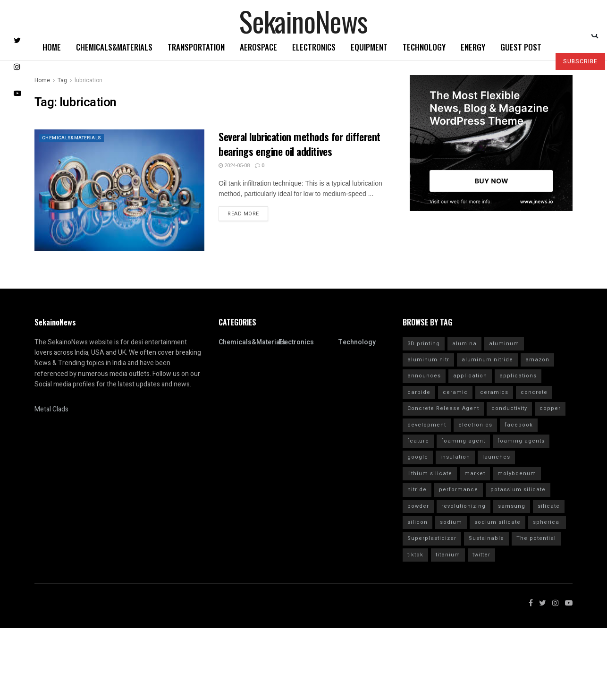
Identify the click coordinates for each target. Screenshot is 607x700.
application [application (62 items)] (470, 376)
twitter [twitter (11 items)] (481, 555)
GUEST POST (521, 47)
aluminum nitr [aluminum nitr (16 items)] (428, 360)
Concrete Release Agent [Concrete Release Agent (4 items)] (443, 408)
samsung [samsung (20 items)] (512, 506)
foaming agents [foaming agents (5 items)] (521, 441)
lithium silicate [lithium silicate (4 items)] (430, 474)
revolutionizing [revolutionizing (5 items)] (464, 506)
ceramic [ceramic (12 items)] (455, 392)
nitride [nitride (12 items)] (417, 490)
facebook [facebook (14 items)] (519, 425)
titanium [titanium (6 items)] (448, 555)
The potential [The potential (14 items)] (536, 538)
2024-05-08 (234, 166)
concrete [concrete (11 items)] (534, 392)
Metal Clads (51, 409)
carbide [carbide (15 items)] (419, 392)
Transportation (196, 47)
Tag (62, 80)
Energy (473, 47)
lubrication (89, 80)
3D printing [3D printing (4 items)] (424, 344)
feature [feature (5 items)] (418, 441)
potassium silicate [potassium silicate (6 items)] (518, 490)
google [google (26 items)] (418, 457)
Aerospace (258, 47)
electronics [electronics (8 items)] (475, 425)
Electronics (314, 47)
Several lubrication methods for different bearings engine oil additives (299, 144)
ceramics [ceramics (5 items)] (494, 392)
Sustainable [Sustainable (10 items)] (486, 538)
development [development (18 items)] (427, 425)
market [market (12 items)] (475, 474)
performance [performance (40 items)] (459, 490)
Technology (424, 47)
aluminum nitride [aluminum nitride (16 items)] (487, 360)
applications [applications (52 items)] (518, 376)
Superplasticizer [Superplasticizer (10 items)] (432, 538)
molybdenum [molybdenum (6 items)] (517, 474)
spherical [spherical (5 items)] (547, 522)
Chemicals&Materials (114, 47)
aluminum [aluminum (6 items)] (504, 344)
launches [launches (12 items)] (496, 457)
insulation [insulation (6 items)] (455, 457)
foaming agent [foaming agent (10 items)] (463, 441)
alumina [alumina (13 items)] (464, 344)
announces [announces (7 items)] (424, 376)
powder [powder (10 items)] (418, 506)
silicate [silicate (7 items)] (549, 506)
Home (52, 47)
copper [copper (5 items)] (550, 408)
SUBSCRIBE (580, 61)
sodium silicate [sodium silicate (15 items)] (497, 522)
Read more (243, 214)
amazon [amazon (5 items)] (537, 360)
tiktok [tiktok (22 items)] (415, 555)
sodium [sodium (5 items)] (451, 522)
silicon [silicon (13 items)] (417, 522)
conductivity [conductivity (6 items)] (509, 408)
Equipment (369, 47)
